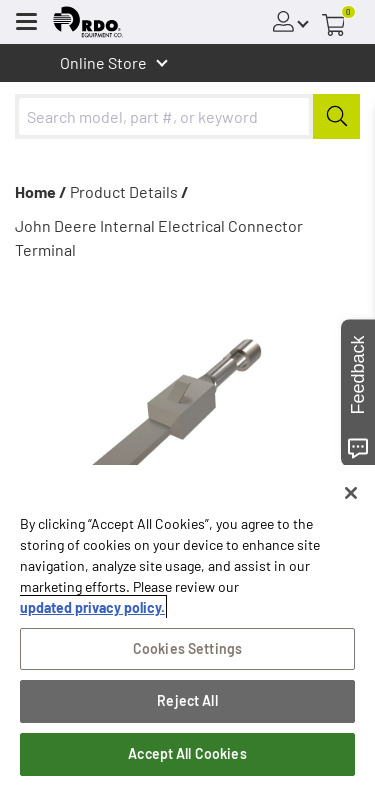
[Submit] (336, 116)
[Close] (351, 493)
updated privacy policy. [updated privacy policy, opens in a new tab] (92, 607)
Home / (41, 191)
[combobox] (187, 116)
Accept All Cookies (187, 753)
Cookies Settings (187, 648)
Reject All (187, 700)
